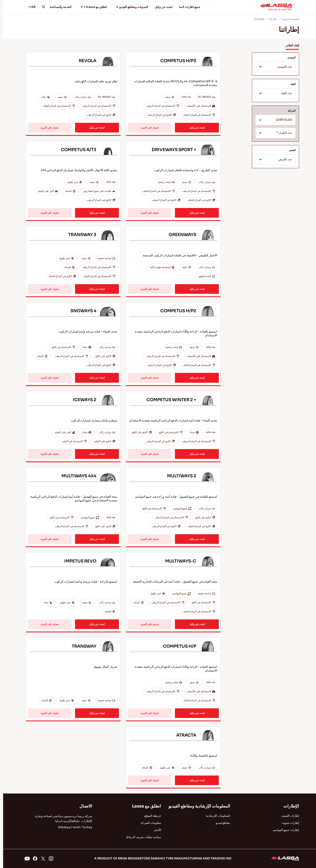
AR (29, 7)
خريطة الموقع (150, 816)
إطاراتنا (270, 19)
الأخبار (154, 830)
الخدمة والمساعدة (57, 7)
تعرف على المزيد (146, 128)
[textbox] (272, 67)
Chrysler (256, 19)
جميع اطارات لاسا (187, 7)
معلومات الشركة (148, 823)
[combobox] (272, 67)
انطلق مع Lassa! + (90, 7)
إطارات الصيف (287, 816)
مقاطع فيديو (220, 823)
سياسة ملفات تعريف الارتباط (140, 837)
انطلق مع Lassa (143, 806)
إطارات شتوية (287, 823)
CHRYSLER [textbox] (281, 120)
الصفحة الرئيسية (287, 19)
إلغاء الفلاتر (289, 45)
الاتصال (83, 806)
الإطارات (288, 806)
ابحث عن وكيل (160, 7)
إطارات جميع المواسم (283, 830)
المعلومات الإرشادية (215, 816)
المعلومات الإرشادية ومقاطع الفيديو (196, 806)
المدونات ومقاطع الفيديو (129, 7)
